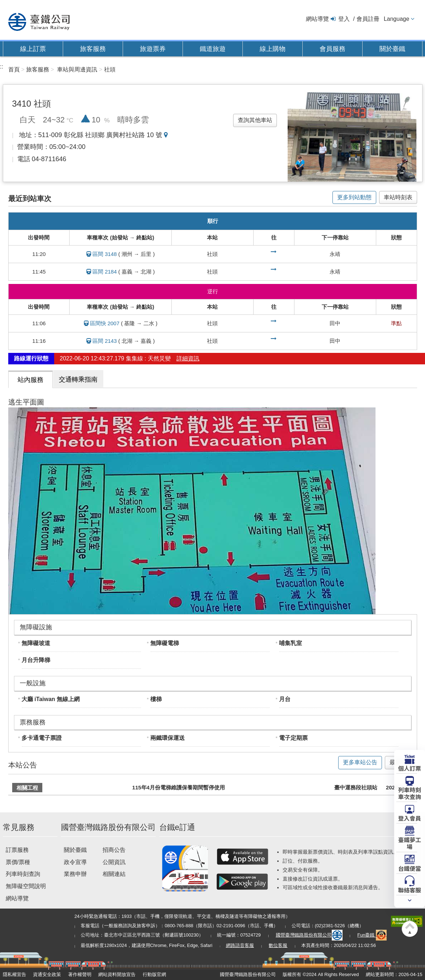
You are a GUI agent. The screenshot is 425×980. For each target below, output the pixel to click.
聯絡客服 (410, 890)
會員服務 (332, 49)
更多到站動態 (354, 197)
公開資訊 (114, 862)
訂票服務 (17, 850)
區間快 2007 (105, 323)
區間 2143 (105, 341)
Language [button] (396, 19)
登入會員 (410, 818)
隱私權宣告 (15, 974)
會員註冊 (368, 19)
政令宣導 (75, 862)
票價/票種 (18, 862)
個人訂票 (410, 768)
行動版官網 (154, 974)
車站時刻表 (398, 197)
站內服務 (30, 380)
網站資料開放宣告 (117, 974)
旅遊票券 (153, 49)
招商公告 (114, 850)
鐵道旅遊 (213, 49)
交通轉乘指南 (78, 379)
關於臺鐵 (392, 49)
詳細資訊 (188, 358)
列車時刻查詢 (23, 874)
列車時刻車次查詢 (410, 793)
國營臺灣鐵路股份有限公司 (309, 935)
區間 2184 (105, 272)
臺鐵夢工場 (410, 843)
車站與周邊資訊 (77, 69)
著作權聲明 (80, 974)
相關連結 (114, 874)
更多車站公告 (360, 762)
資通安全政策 (47, 974)
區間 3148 (105, 254)
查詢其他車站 (255, 120)
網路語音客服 (240, 945)
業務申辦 (75, 874)
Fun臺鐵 (372, 935)
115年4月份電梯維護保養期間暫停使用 (179, 787)
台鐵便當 (410, 868)
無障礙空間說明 (26, 886)
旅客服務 (93, 49)
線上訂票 (33, 49)
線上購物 (273, 49)
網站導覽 (317, 19)
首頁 (14, 69)
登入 (344, 19)
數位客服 (278, 945)
